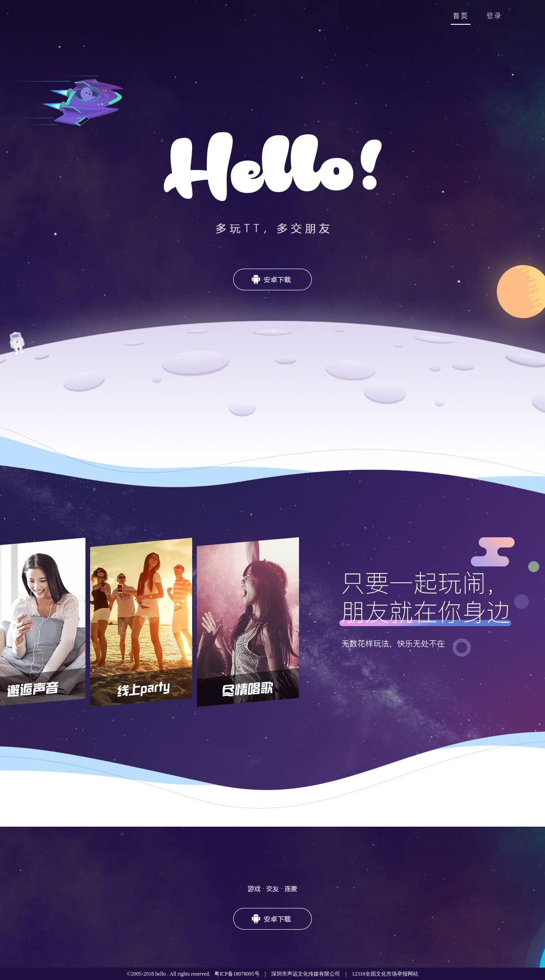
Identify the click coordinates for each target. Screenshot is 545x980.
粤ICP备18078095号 (237, 974)
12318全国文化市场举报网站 (385, 974)
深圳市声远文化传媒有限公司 (306, 974)
